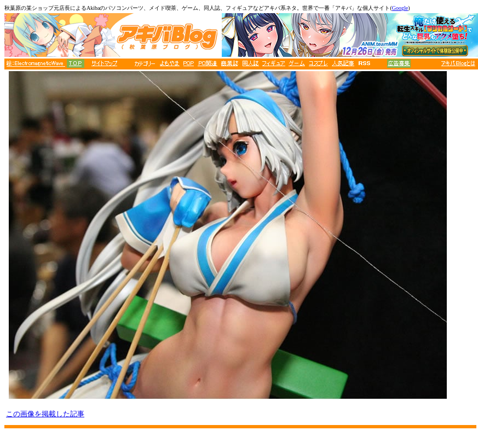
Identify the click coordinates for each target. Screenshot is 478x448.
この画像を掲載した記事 (45, 414)
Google (400, 8)
